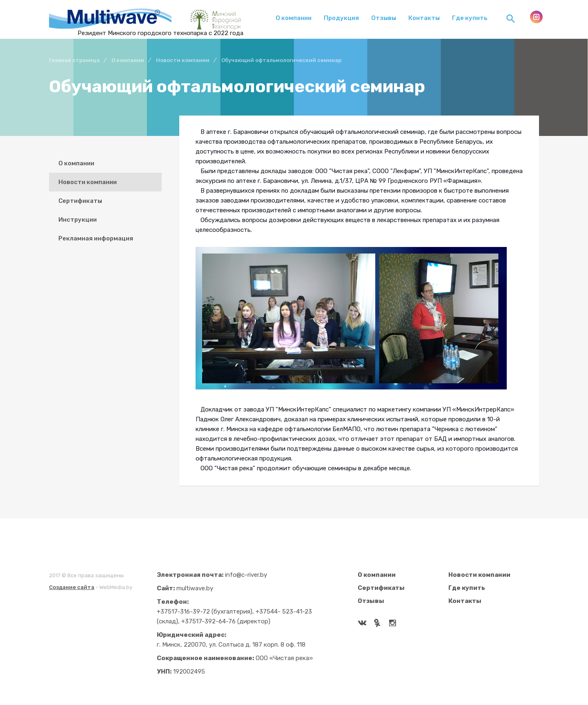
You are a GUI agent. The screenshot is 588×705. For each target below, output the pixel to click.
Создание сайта (72, 587)
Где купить (470, 18)
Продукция (341, 18)
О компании (294, 18)
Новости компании (88, 182)
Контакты (424, 18)
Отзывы (384, 18)
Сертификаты (80, 201)
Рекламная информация (96, 238)
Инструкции (78, 220)
